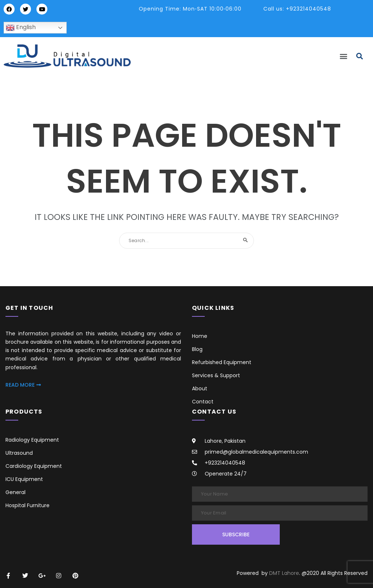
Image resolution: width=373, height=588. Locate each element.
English (21, 27)
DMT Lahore (284, 573)
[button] (344, 56)
